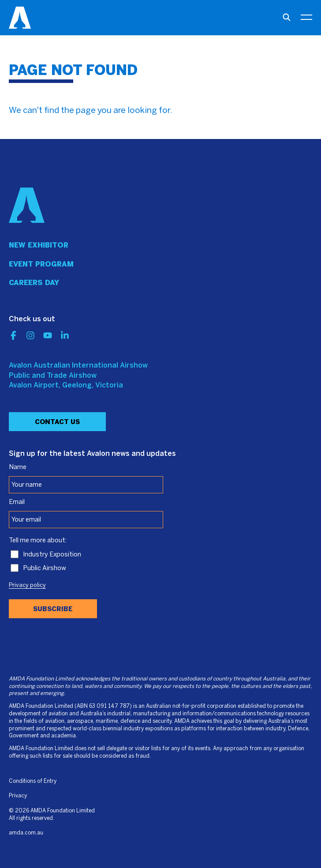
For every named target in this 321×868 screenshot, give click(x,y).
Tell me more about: (38, 541)
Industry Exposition (52, 555)
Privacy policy (27, 586)
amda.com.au (26, 833)
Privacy (18, 796)
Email (17, 502)
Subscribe (53, 609)
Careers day (34, 283)
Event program (41, 264)
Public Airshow (45, 568)
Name (18, 467)
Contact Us (57, 422)
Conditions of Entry (33, 781)
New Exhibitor (39, 245)
